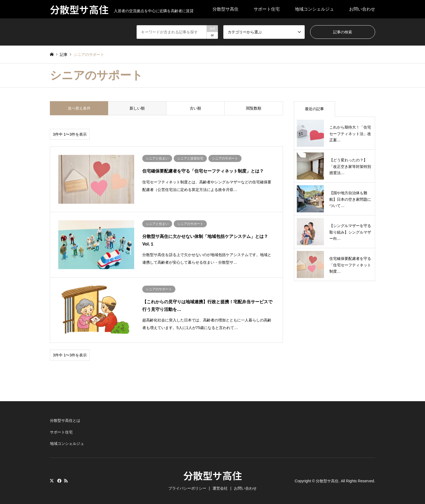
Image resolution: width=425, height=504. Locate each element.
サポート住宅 (267, 9)
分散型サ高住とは (65, 420)
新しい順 (137, 108)
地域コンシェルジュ (314, 9)
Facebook (59, 481)
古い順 (195, 108)
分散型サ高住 (226, 9)
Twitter (52, 481)
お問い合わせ (362, 9)
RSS (66, 481)
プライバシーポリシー (187, 488)
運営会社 (220, 488)
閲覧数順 (254, 108)
